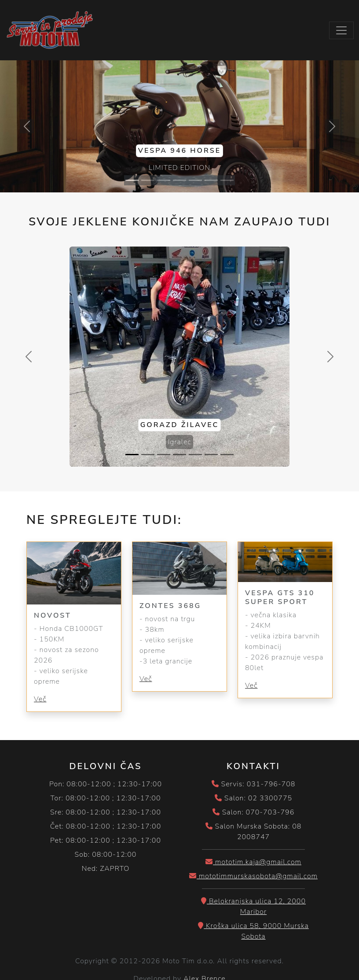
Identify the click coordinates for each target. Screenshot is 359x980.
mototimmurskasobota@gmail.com (253, 876)
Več (40, 699)
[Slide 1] (132, 180)
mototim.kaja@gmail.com (253, 862)
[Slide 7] (227, 180)
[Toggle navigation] (341, 30)
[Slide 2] (148, 180)
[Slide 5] (195, 180)
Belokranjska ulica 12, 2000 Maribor (253, 906)
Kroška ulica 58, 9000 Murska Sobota (253, 931)
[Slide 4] (179, 180)
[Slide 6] (211, 180)
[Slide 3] (164, 180)
